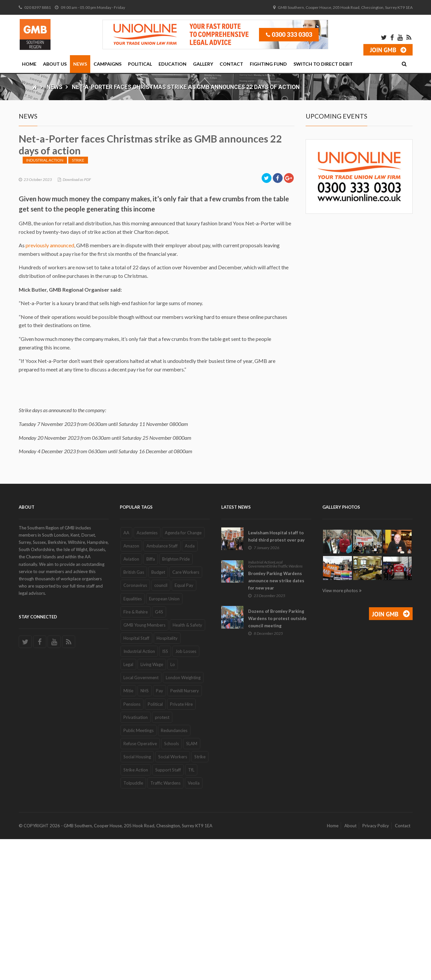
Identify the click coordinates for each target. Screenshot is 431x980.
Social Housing (137, 898)
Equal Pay (184, 726)
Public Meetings (139, 871)
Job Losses (186, 792)
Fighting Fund (268, 64)
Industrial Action (45, 301)
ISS (165, 792)
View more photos (340, 731)
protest (162, 858)
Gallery (203, 64)
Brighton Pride (176, 700)
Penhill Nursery (185, 832)
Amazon (131, 687)
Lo (173, 805)
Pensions (132, 845)
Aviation (131, 700)
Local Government (141, 818)
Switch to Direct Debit (323, 64)
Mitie (128, 832)
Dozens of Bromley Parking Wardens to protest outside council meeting (277, 759)
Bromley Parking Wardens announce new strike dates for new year (276, 721)
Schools (172, 884)
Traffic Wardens (165, 924)
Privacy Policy (376, 967)
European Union (164, 739)
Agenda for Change (183, 674)
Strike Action (136, 911)
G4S (159, 752)
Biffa (151, 700)
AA (126, 674)
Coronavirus (135, 726)
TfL (191, 911)
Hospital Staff (136, 779)
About (350, 967)
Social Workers (173, 898)
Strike (78, 301)
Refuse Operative (140, 884)
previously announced (50, 386)
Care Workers (186, 713)
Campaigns (108, 64)
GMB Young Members (144, 766)
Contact (231, 64)
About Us (55, 64)
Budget (158, 713)
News (80, 64)
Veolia (194, 924)
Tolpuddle (133, 924)
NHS (145, 832)
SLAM (192, 884)
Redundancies (174, 871)
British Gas (134, 713)
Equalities (133, 739)
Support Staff (168, 911)
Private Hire (181, 845)
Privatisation (136, 858)
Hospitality (167, 779)
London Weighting (183, 818)
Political (140, 64)
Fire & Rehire (136, 752)
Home (29, 64)
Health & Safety (187, 766)
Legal (128, 805)
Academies (147, 674)
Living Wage (152, 805)
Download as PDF (77, 320)
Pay (160, 832)
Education (172, 64)
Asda (190, 687)
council (161, 726)
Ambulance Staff (162, 687)
